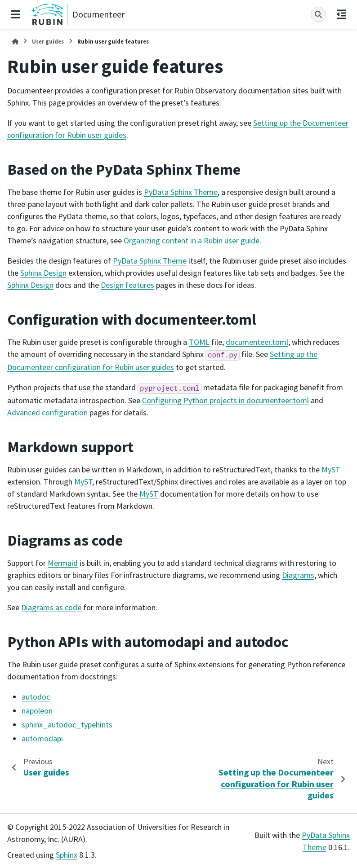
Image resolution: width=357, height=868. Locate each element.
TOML (199, 342)
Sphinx (67, 855)
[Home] (15, 42)
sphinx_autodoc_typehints (67, 725)
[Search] (318, 14)
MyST (331, 469)
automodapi (42, 738)
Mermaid (63, 563)
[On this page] (341, 14)
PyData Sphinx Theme (181, 192)
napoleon (37, 711)
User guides (48, 41)
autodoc (36, 697)
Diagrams (298, 575)
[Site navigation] (16, 14)
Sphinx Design (43, 273)
